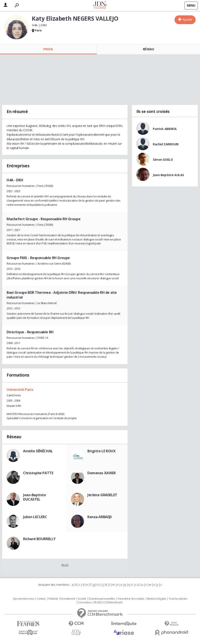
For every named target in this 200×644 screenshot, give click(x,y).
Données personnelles (102, 599)
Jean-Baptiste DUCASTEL (35, 497)
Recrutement (68, 599)
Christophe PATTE (38, 473)
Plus (65, 565)
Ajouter (187, 19)
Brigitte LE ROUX (101, 451)
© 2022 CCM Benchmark (108, 603)
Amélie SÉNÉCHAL (38, 451)
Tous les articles (178, 599)
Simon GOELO (163, 160)
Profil (48, 49)
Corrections (85, 603)
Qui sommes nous (24, 599)
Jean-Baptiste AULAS (168, 175)
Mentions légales (157, 599)
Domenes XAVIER (101, 473)
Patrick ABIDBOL (165, 129)
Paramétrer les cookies (131, 599)
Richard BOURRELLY (39, 539)
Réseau (148, 49)
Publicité (53, 599)
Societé (82, 599)
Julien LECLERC (35, 517)
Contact (41, 599)
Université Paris (20, 390)
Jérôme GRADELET (102, 495)
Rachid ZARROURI (166, 144)
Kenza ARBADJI (100, 517)
